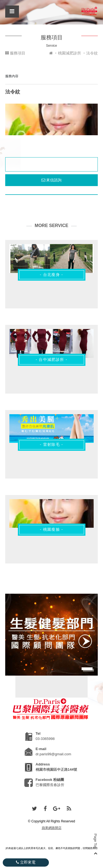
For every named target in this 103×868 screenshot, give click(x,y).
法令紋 (92, 53)
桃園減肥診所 (69, 53)
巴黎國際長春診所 (50, 785)
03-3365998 (45, 739)
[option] (52, 119)
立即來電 (26, 862)
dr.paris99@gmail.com (54, 754)
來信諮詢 (52, 180)
